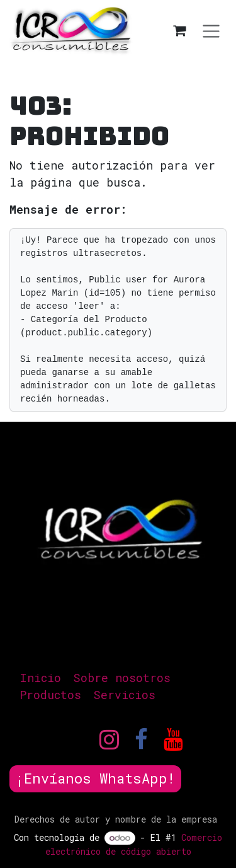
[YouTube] (173, 739)
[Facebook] (141, 739)
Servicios (124, 695)
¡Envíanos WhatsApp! (95, 778)
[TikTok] (211, 739)
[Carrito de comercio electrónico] (179, 30)
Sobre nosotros (122, 678)
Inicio (40, 678)
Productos (50, 695)
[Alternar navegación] (211, 30)
